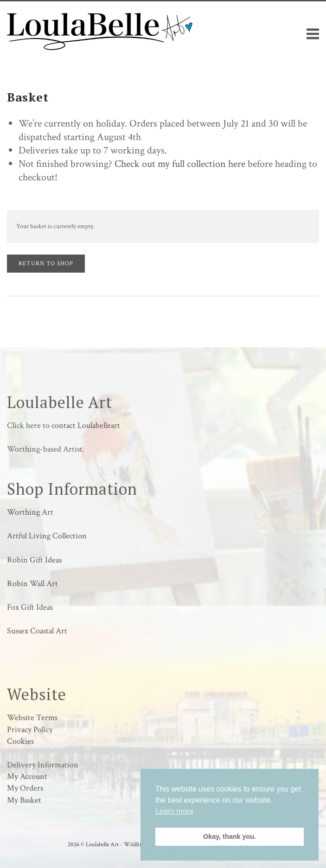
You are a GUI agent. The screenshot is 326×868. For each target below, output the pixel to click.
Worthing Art (30, 512)
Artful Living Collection (47, 536)
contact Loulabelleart (86, 425)
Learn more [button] (174, 811)
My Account (27, 776)
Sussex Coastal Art (37, 631)
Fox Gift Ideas (30, 607)
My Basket (24, 800)
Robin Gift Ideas (34, 560)
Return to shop (46, 264)
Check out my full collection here (180, 164)
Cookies (20, 741)
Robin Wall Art (32, 584)
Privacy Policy (30, 730)
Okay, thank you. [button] (230, 836)
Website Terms (32, 718)
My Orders (25, 788)
